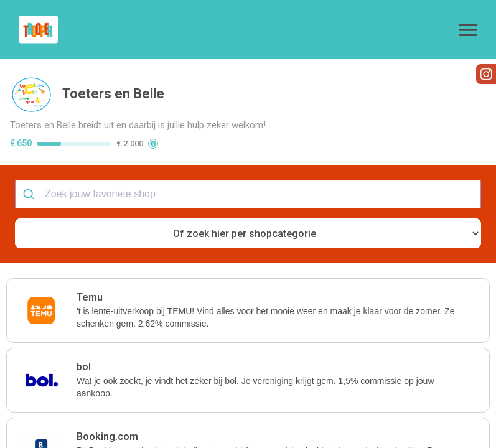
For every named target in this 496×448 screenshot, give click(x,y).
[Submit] (30, 194)
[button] (468, 30)
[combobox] (248, 194)
